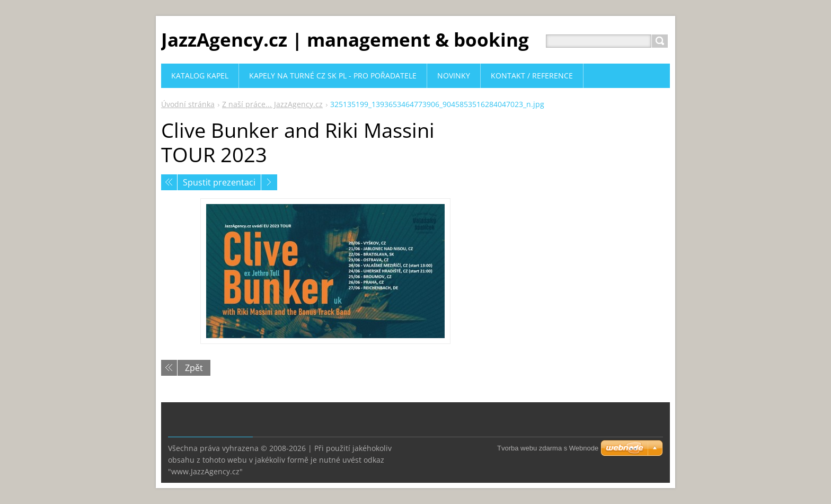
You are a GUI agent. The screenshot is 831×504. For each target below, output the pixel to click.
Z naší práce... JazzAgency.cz (272, 104)
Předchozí (169, 182)
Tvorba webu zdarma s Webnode (548, 448)
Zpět (194, 368)
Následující (269, 182)
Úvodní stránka (188, 104)
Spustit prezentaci (219, 182)
